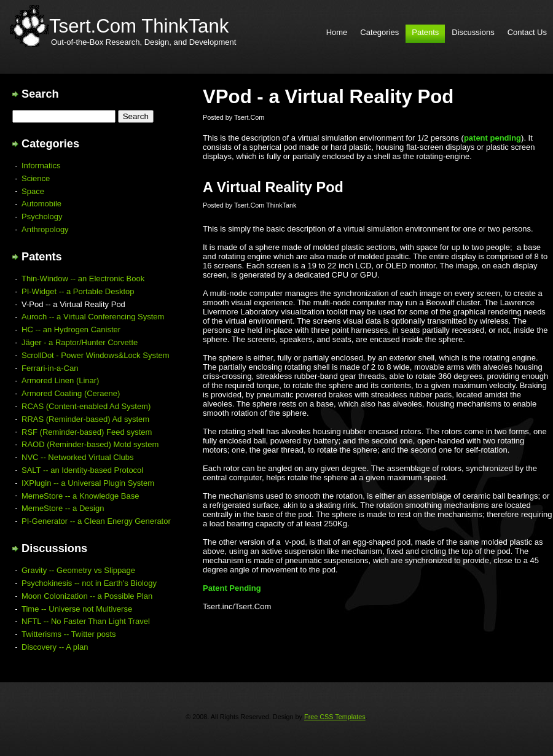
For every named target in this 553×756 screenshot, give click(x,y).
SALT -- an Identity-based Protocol (82, 470)
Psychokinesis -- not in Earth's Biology (89, 583)
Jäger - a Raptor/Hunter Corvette (80, 342)
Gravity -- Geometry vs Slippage (78, 570)
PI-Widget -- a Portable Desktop (78, 291)
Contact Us (527, 32)
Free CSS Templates (335, 717)
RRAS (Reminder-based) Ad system (85, 419)
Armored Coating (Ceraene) (71, 393)
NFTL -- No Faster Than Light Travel (86, 621)
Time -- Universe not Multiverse (77, 609)
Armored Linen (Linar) (60, 380)
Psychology (42, 216)
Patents (425, 32)
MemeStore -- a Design (63, 508)
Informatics (41, 166)
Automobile (41, 204)
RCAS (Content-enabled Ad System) (86, 406)
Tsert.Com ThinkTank (139, 26)
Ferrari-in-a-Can (50, 368)
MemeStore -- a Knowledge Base (80, 496)
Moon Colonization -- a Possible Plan (87, 596)
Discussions (473, 32)
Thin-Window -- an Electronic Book (83, 279)
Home (337, 32)
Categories (379, 32)
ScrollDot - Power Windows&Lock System (96, 355)
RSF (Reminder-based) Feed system (87, 432)
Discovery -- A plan (55, 647)
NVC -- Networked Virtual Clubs (78, 457)
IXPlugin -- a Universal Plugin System (88, 483)
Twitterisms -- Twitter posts (69, 634)
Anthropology (45, 229)
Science (36, 178)
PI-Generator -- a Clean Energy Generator (96, 521)
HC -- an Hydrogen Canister (71, 329)
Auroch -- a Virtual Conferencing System (93, 317)
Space (33, 191)
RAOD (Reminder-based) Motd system (90, 444)
